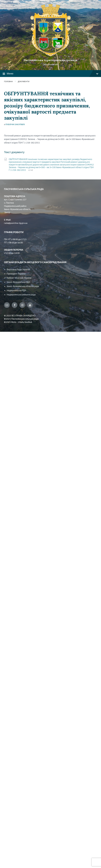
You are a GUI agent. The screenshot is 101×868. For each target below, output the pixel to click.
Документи (24, 81)
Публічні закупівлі (15, 124)
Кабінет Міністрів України (19, 278)
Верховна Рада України (18, 269)
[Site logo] (51, 55)
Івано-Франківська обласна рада (23, 286)
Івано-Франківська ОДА (18, 282)
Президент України (16, 274)
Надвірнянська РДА (16, 290)
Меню (50, 74)
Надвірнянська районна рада (21, 294)
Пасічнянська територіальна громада (50, 60)
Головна (8, 81)
